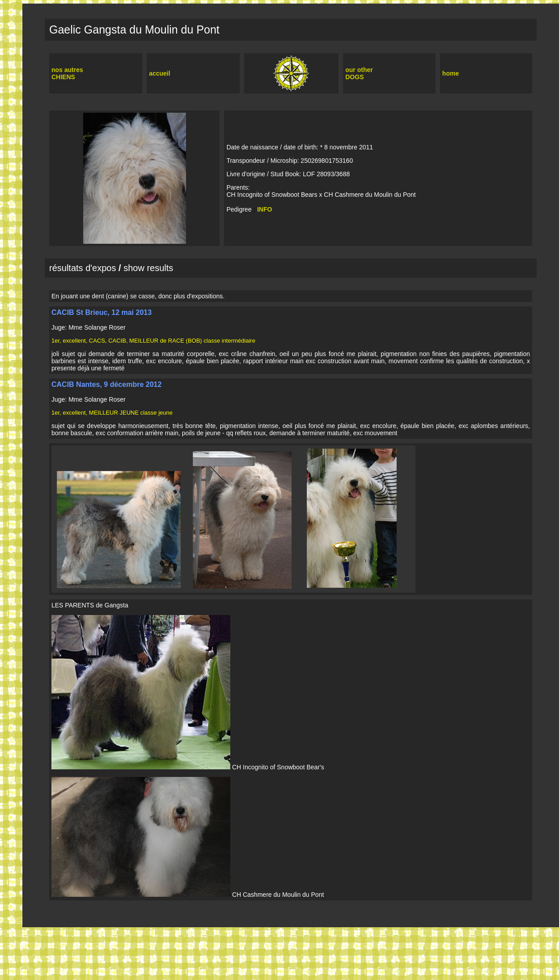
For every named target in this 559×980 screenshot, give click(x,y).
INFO (265, 209)
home (451, 73)
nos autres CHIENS (67, 73)
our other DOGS (359, 73)
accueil (159, 73)
